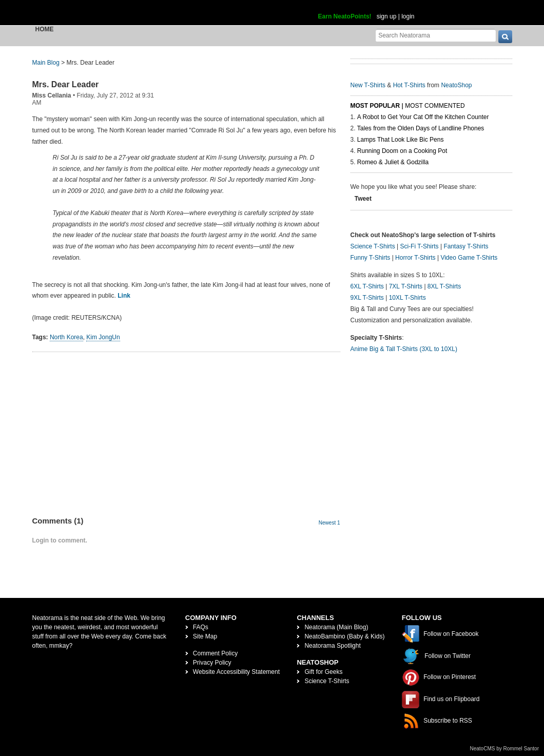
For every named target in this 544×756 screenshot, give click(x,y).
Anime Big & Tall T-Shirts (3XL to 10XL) (404, 349)
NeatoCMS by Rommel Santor (505, 749)
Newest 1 (329, 523)
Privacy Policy (212, 663)
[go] (505, 37)
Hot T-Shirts (409, 85)
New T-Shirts (368, 85)
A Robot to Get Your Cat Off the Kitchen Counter (423, 117)
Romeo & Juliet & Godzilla (393, 162)
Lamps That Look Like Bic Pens (401, 140)
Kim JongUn (103, 337)
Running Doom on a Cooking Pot (402, 151)
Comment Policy (215, 653)
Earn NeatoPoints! (345, 16)
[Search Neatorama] (436, 35)
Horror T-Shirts (415, 258)
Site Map (205, 636)
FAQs (201, 627)
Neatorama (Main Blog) (336, 627)
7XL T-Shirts (406, 286)
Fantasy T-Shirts (466, 246)
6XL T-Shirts (367, 286)
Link (124, 296)
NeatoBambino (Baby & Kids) (344, 636)
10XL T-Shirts (407, 298)
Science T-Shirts (373, 246)
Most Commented (435, 106)
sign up (387, 16)
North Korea (66, 337)
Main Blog (46, 63)
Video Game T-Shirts (469, 258)
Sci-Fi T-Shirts (419, 246)
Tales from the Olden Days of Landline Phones (421, 128)
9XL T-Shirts (367, 298)
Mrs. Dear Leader (66, 84)
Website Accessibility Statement (236, 672)
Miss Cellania (52, 95)
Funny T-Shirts (371, 258)
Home (45, 29)
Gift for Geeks (323, 672)
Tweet (363, 199)
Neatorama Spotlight (332, 646)
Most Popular (375, 106)
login (408, 16)
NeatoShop (456, 85)
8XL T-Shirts (444, 286)
